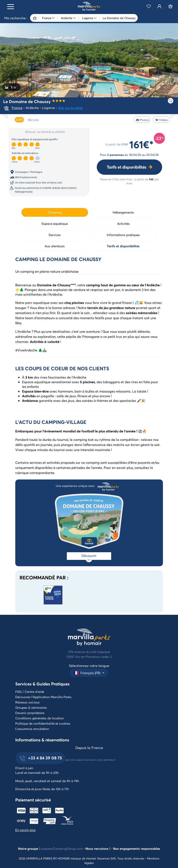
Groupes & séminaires (31, 707)
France (17, 108)
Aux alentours (55, 246)
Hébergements (123, 212)
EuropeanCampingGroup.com (61, 848)
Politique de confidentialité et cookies (43, 723)
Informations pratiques (123, 235)
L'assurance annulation (32, 729)
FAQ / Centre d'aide (30, 692)
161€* (141, 144)
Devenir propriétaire (30, 713)
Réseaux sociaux (27, 702)
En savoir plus (25, 830)
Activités (123, 224)
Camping (55, 212)
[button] (89, 673)
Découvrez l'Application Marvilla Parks (43, 697)
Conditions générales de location (40, 718)
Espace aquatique (55, 224)
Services (55, 235)
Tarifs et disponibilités (127, 167)
